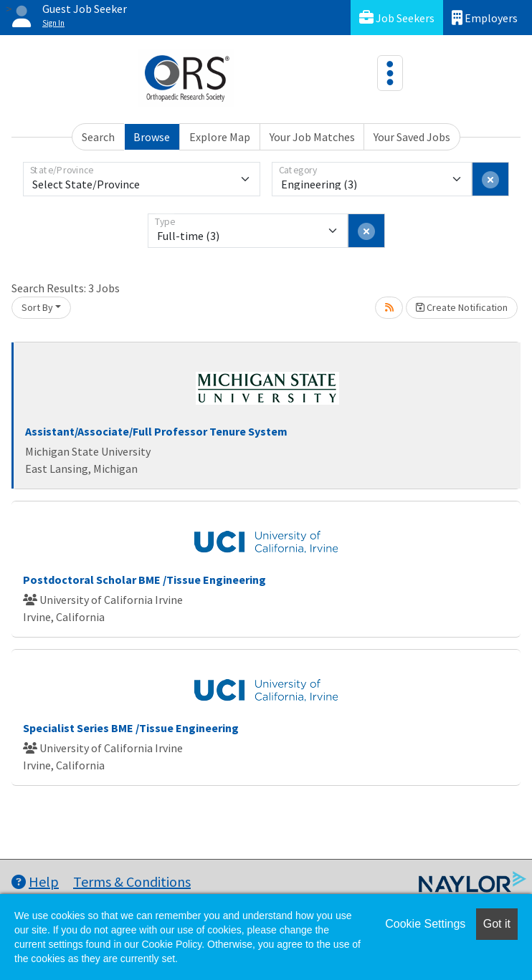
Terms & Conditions (132, 881)
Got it (497, 924)
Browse (152, 137)
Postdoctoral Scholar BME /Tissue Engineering (144, 580)
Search (98, 137)
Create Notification (462, 307)
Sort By (37, 307)
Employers (485, 18)
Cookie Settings (425, 924)
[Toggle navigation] (390, 73)
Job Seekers (397, 18)
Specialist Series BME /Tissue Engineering (131, 728)
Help (35, 881)
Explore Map (220, 137)
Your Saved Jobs (412, 137)
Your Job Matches (312, 137)
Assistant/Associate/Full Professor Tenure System (156, 431)
